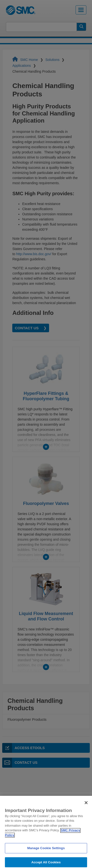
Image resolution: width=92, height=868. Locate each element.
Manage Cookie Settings (46, 853)
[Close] (86, 808)
